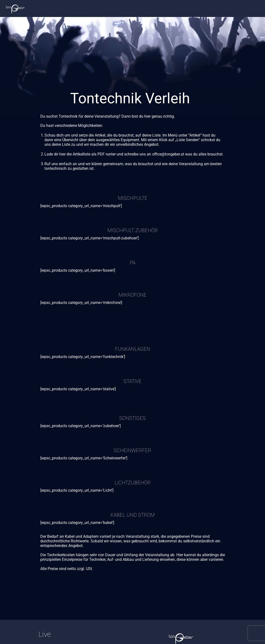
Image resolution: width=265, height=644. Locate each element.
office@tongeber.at (168, 154)
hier (62, 154)
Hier (180, 555)
